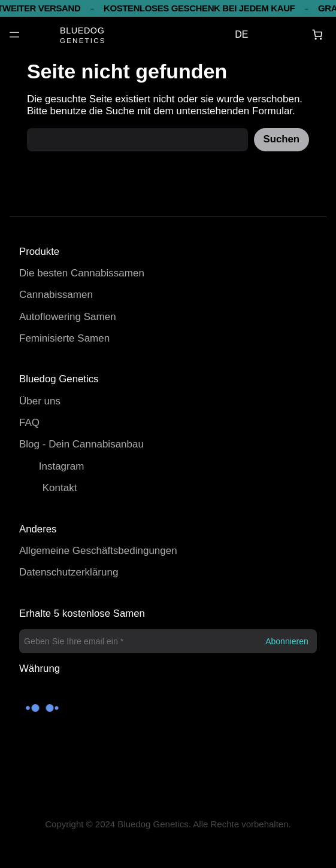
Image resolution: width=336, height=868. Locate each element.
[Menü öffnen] (14, 35)
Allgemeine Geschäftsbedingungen (98, 551)
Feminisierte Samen (64, 338)
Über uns (40, 401)
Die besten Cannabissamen (82, 273)
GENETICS (83, 40)
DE (241, 34)
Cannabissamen (56, 295)
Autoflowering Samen (68, 317)
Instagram (62, 466)
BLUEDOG (82, 31)
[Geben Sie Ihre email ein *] (168, 641)
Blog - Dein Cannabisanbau (81, 444)
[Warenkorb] (318, 35)
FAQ (29, 423)
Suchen (282, 139)
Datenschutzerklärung (69, 572)
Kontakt (60, 488)
